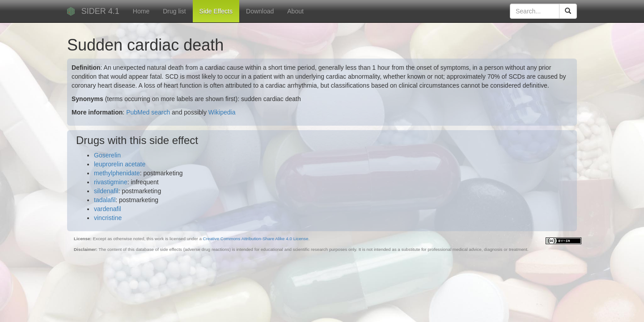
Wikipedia (222, 112)
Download (260, 11)
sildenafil (106, 191)
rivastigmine (111, 182)
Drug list (174, 11)
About (295, 11)
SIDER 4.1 (100, 11)
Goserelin (107, 155)
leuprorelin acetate (120, 164)
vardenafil (108, 209)
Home (141, 11)
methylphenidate (117, 173)
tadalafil (105, 200)
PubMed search (148, 112)
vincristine (108, 218)
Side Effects (216, 11)
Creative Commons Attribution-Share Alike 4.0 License (256, 239)
